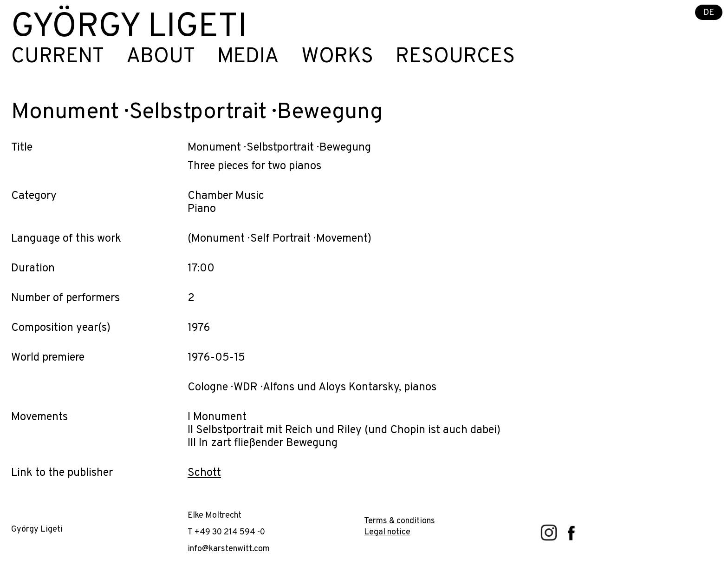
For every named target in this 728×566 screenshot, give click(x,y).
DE (709, 13)
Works (337, 57)
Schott (204, 473)
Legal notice (387, 532)
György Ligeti (129, 28)
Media (248, 57)
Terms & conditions (400, 521)
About (161, 57)
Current (58, 57)
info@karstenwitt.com (229, 549)
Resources (455, 57)
